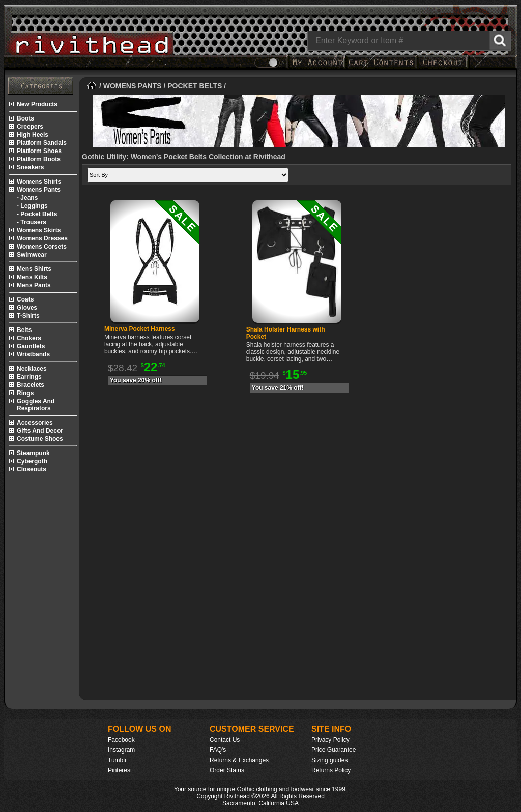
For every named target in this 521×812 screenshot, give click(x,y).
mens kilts (32, 277)
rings (25, 393)
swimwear (32, 255)
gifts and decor (40, 431)
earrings (29, 377)
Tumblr (117, 760)
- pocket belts (37, 214)
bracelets (31, 385)
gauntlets (31, 346)
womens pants (39, 190)
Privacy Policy (330, 740)
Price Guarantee (334, 750)
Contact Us (225, 740)
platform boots (39, 159)
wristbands (33, 354)
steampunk (33, 453)
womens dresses (42, 238)
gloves (27, 308)
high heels (33, 135)
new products (37, 104)
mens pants (34, 285)
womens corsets (42, 247)
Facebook (121, 740)
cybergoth (32, 461)
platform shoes (39, 151)
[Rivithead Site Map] (40, 86)
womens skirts (39, 230)
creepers (30, 127)
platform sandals (42, 143)
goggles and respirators (36, 405)
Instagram (121, 750)
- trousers (32, 222)
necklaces (32, 369)
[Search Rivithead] (500, 41)
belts (24, 330)
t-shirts (28, 316)
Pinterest (120, 770)
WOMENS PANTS (133, 86)
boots (25, 118)
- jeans (27, 198)
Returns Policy (331, 770)
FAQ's (218, 750)
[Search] (409, 41)
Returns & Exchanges (239, 760)
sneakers (30, 167)
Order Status (227, 770)
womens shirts (39, 182)
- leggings (32, 206)
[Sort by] (188, 175)
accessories (35, 423)
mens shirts (34, 269)
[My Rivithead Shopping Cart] (381, 67)
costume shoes (40, 439)
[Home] (92, 86)
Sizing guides (329, 760)
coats (25, 299)
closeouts (32, 469)
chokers (29, 338)
